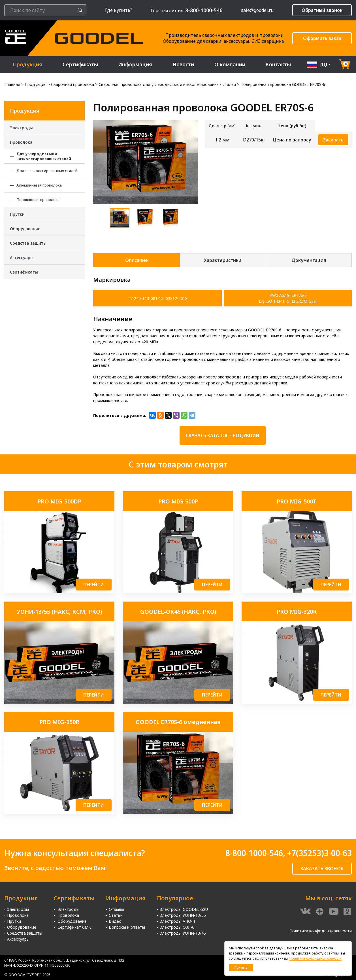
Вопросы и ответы (127, 927)
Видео (115, 921)
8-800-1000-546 (254, 853)
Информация (135, 65)
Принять (241, 968)
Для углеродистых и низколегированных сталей (44, 156)
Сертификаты (80, 65)
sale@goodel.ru (257, 10)
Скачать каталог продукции (223, 435)
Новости (184, 65)
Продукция (27, 65)
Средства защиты (28, 243)
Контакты (278, 65)
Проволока (21, 142)
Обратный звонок (322, 10)
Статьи (116, 915)
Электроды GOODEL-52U (184, 909)
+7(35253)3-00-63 (319, 853)
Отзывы (116, 909)
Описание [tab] (137, 260)
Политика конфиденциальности (321, 931)
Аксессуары (22, 258)
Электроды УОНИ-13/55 (183, 915)
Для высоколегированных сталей (47, 171)
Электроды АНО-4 (177, 921)
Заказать (333, 140)
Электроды (21, 128)
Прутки (17, 214)
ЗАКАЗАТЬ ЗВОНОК (322, 869)
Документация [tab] (309, 260)
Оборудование (25, 229)
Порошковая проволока (38, 200)
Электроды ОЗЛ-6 (177, 927)
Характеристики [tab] (223, 260)
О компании (230, 65)
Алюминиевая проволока (39, 185)
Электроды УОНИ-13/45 (183, 933)
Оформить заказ (322, 38)
